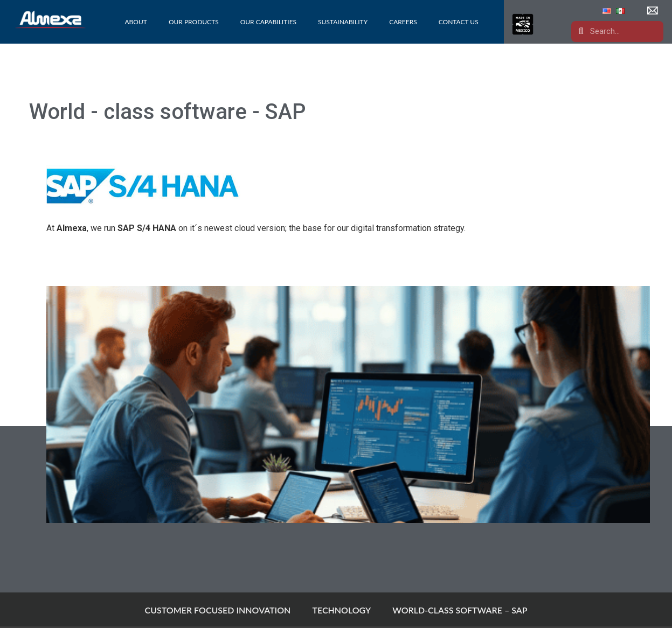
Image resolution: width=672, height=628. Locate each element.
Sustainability (343, 22)
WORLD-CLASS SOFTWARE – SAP (460, 610)
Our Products (194, 22)
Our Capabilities (268, 22)
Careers (403, 22)
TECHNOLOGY (341, 610)
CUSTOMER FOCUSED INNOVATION (218, 610)
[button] (654, 11)
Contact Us (459, 22)
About (136, 22)
